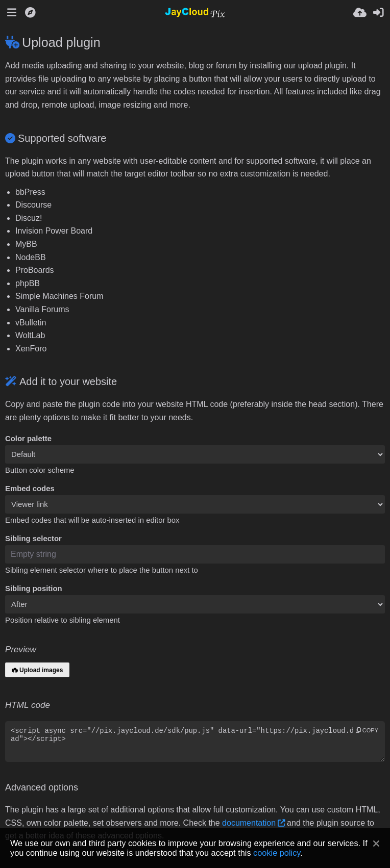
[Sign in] (378, 13)
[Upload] (360, 13)
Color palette (28, 439)
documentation (249, 823)
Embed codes (30, 489)
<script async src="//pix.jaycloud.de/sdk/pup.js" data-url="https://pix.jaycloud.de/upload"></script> (195, 742)
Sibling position (34, 589)
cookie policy (277, 853)
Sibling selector (33, 539)
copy (367, 730)
